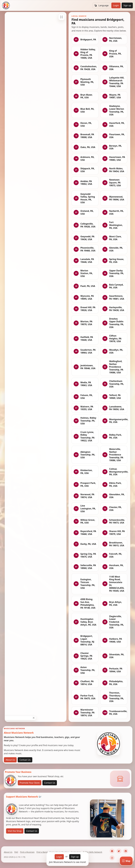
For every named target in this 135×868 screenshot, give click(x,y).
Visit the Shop (15, 831)
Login (116, 5)
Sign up (127, 5)
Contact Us (25, 760)
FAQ (16, 852)
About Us (10, 760)
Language (101, 5)
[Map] (126, 861)
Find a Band (42, 852)
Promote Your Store (30, 783)
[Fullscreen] (61, 17)
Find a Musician (27, 852)
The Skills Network (94, 852)
